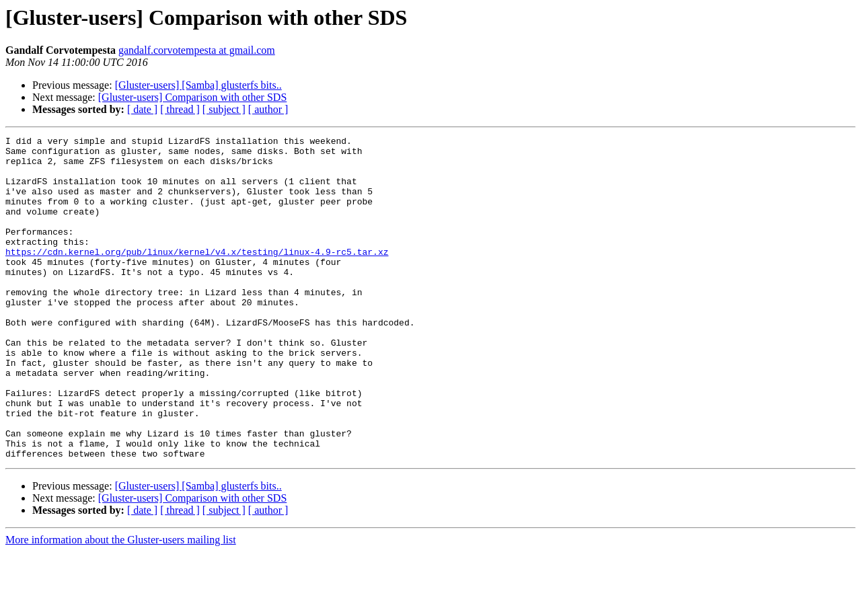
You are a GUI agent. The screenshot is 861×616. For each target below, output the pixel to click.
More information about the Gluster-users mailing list (121, 604)
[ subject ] (224, 109)
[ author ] (268, 109)
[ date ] (142, 109)
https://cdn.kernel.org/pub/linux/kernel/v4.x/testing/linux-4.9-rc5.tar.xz (197, 276)
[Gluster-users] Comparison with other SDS (193, 97)
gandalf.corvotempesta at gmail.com (197, 50)
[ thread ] (180, 109)
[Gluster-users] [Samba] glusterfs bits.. (198, 85)
